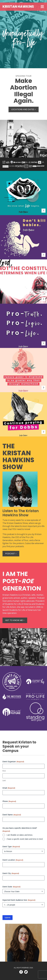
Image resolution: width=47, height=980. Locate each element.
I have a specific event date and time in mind (25, 839)
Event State (11, 887)
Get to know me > (15, 620)
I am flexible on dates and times (19, 835)
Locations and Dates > (24, 109)
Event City (11, 873)
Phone (9, 801)
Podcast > (11, 554)
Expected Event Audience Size (19, 900)
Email (9, 788)
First (4, 771)
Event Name (12, 815)
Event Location (13, 860)
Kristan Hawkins (18, 7)
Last (4, 780)
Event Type (11, 847)
